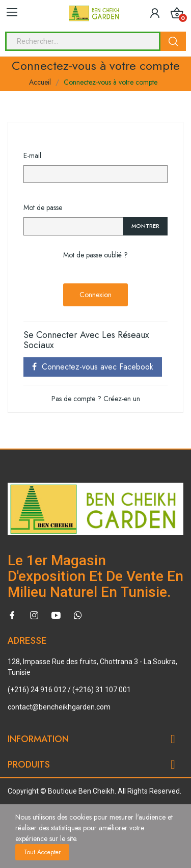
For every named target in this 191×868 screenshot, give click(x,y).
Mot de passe (43, 207)
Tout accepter (42, 852)
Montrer (145, 226)
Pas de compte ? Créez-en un (96, 399)
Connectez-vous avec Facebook (93, 367)
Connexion (95, 295)
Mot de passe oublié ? (95, 255)
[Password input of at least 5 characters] (73, 226)
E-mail (32, 155)
